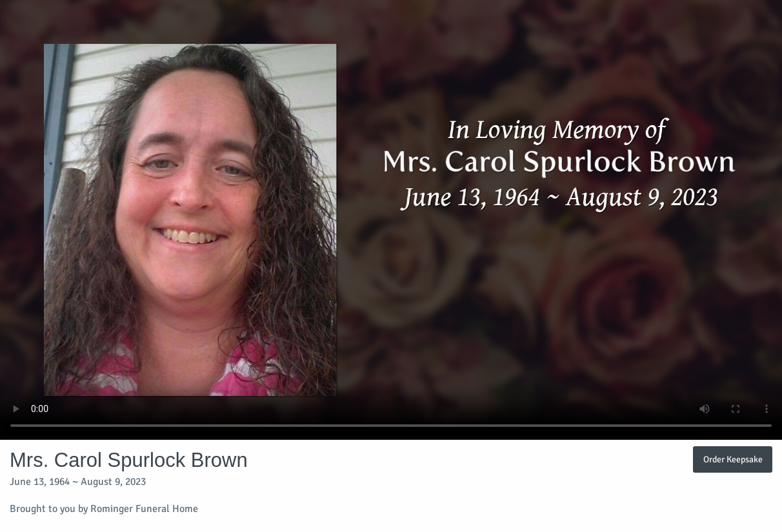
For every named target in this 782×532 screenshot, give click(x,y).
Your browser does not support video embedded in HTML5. (391, 220)
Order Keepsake (733, 459)
